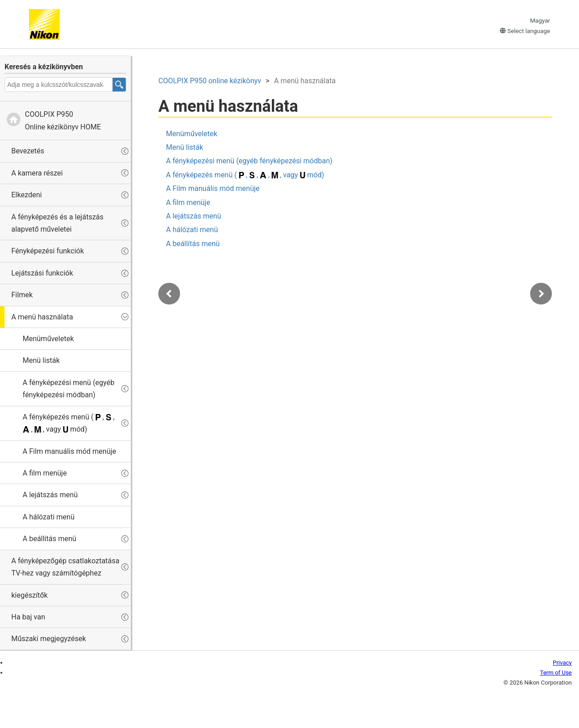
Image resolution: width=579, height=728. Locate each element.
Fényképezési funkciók (48, 251)
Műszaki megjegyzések (49, 639)
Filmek (22, 295)
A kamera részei (37, 173)
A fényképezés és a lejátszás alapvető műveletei (57, 223)
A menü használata (42, 317)
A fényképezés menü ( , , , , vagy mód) (69, 423)
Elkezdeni (26, 195)
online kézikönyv (210, 81)
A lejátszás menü (50, 495)
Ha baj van (28, 617)
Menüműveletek (48, 339)
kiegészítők (29, 595)
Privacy (562, 663)
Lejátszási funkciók (42, 273)
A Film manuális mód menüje (69, 451)
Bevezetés (28, 151)
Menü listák (41, 360)
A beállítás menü (50, 539)
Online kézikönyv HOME (63, 120)
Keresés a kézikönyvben (44, 67)
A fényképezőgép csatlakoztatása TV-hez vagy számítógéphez (65, 567)
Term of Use (556, 673)
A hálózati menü (49, 517)
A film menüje (45, 473)
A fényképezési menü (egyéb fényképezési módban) (69, 389)
